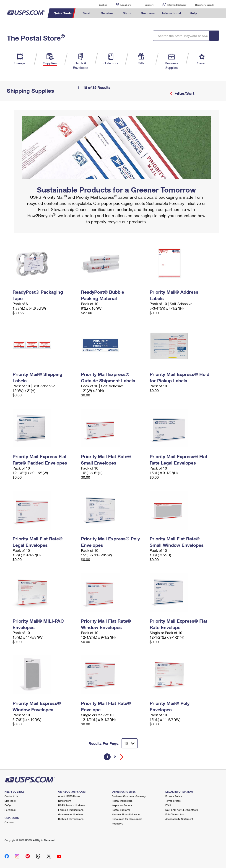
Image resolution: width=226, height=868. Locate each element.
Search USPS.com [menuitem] (208, 13)
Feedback (10, 810)
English (98, 5)
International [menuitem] (171, 13)
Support (149, 5)
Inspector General (122, 805)
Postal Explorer (121, 810)
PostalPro (118, 823)
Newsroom (65, 801)
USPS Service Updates (71, 805)
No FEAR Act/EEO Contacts (182, 810)
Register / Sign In (205, 5)
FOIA (168, 805)
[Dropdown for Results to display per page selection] (130, 743)
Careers (9, 822)
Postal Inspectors (122, 801)
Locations (126, 5)
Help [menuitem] (193, 13)
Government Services (71, 814)
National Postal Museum (126, 814)
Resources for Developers (127, 819)
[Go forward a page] (122, 757)
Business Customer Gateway (129, 796)
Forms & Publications (71, 810)
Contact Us (11, 796)
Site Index (10, 801)
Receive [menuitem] (107, 13)
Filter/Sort (184, 93)
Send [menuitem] (86, 13)
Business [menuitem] (148, 13)
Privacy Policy (174, 796)
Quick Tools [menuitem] (63, 13)
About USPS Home (69, 796)
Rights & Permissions (71, 819)
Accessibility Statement (179, 819)
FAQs (8, 805)
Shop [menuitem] (127, 13)
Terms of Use (173, 801)
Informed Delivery (177, 5)
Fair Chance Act (175, 814)
